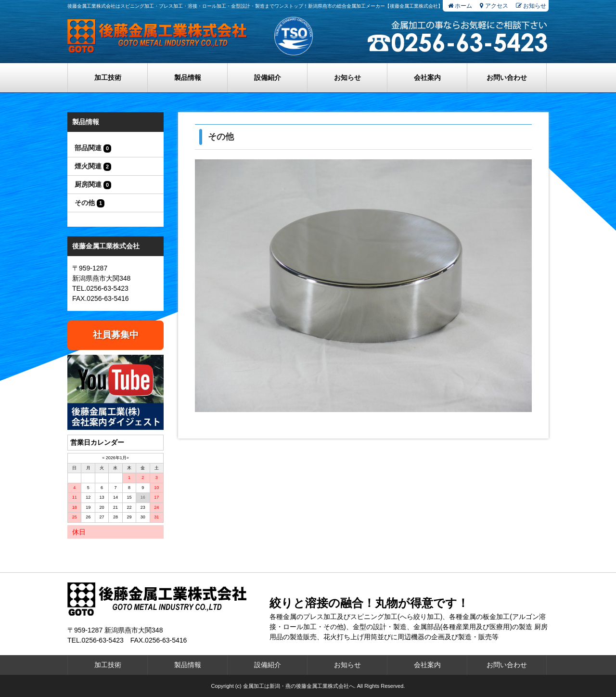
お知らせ (531, 6)
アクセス (494, 6)
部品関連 (93, 148)
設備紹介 (268, 77)
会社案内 (427, 77)
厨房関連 (93, 185)
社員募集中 (116, 335)
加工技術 (108, 77)
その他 (90, 203)
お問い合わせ (507, 77)
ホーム (460, 6)
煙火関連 (93, 167)
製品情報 (188, 77)
